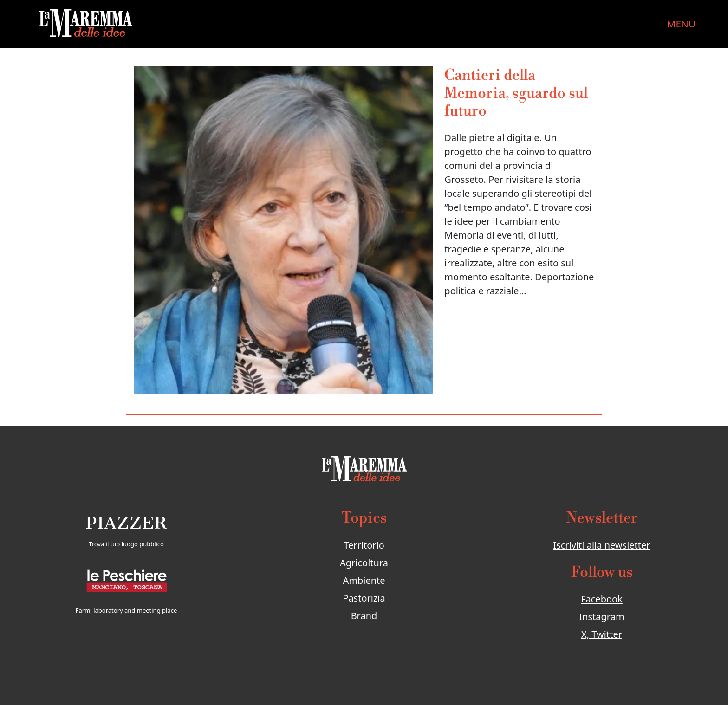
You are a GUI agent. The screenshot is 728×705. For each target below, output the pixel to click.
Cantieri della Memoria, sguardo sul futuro (516, 93)
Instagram (601, 617)
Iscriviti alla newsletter (601, 545)
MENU (681, 24)
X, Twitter (602, 634)
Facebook (602, 599)
